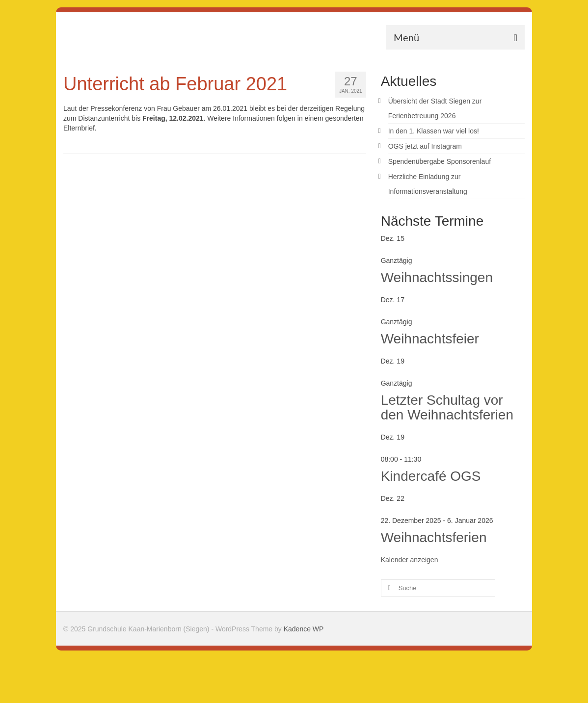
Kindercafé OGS (431, 476)
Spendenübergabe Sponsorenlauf (440, 161)
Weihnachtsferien (434, 537)
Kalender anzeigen (410, 560)
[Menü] (455, 37)
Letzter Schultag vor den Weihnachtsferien (447, 407)
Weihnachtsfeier (430, 339)
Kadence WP (304, 629)
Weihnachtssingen (437, 277)
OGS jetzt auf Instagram (425, 146)
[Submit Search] (388, 588)
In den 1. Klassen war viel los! (434, 131)
